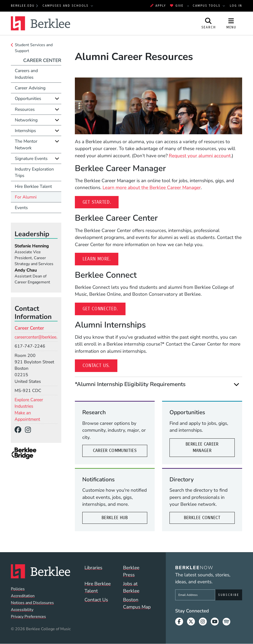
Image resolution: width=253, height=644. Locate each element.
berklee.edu (23, 6)
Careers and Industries (26, 74)
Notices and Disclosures (32, 603)
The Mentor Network (26, 144)
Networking (26, 120)
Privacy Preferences (28, 617)
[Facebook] (20, 430)
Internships (25, 131)
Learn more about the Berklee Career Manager (152, 188)
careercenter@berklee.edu (40, 337)
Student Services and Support (34, 48)
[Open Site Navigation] (231, 23)
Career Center (42, 60)
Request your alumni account (200, 156)
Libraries (93, 568)
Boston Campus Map (137, 603)
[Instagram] (30, 430)
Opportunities (28, 98)
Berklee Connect (202, 518)
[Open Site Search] (209, 23)
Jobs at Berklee (131, 587)
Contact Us (96, 600)
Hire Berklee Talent (33, 186)
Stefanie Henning (32, 246)
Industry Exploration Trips (34, 172)
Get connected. (104, 308)
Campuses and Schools (66, 6)
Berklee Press (131, 571)
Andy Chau (26, 270)
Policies (18, 589)
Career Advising (30, 88)
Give (177, 6)
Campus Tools (207, 6)
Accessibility (22, 610)
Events (21, 208)
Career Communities (115, 451)
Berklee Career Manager (202, 447)
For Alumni (26, 197)
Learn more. (100, 258)
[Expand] (237, 384)
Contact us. (100, 365)
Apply (158, 6)
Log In (236, 6)
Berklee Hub (115, 518)
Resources (25, 109)
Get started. (101, 202)
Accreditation (23, 596)
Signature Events (31, 158)
